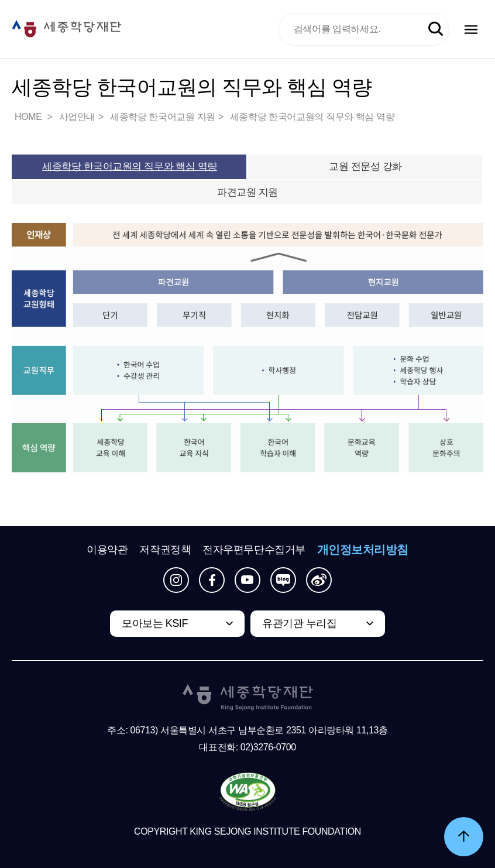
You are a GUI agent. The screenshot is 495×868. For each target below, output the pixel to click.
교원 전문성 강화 (365, 167)
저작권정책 (165, 550)
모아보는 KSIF (155, 623)
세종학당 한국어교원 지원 (163, 117)
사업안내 (77, 117)
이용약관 (107, 550)
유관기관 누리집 (299, 623)
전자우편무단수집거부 (254, 550)
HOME (29, 117)
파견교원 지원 (247, 192)
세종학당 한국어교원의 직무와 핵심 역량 (312, 117)
